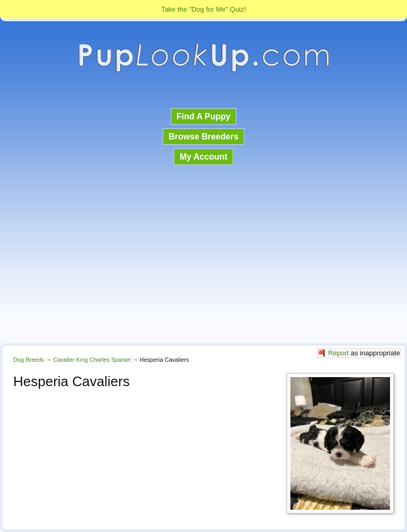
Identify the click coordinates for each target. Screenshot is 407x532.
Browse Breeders (203, 137)
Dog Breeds (29, 360)
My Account (203, 157)
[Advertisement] (203, 255)
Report (338, 353)
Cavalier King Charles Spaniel (92, 360)
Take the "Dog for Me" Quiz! (203, 9)
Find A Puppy (203, 116)
